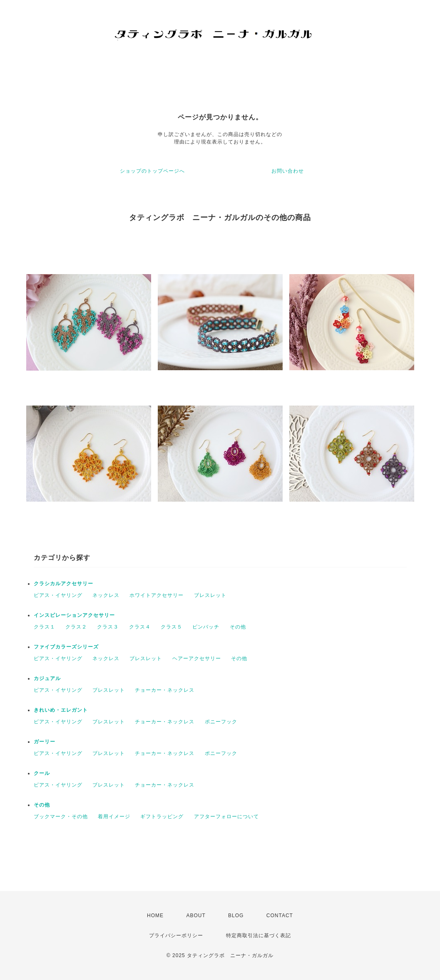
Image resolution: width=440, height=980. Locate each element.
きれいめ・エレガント (61, 710)
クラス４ (140, 627)
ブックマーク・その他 (61, 817)
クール (42, 773)
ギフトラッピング (162, 817)
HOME (155, 916)
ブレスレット (210, 595)
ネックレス (106, 595)
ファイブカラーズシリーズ (66, 647)
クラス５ (172, 627)
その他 (238, 627)
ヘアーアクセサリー (197, 658)
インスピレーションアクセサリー (74, 615)
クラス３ (108, 627)
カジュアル (47, 678)
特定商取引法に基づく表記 (259, 935)
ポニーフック (221, 722)
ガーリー (45, 742)
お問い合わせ (288, 171)
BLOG (236, 916)
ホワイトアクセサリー (157, 595)
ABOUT (196, 916)
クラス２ (76, 627)
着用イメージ (114, 817)
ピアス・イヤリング (58, 595)
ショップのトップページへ (152, 171)
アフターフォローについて (226, 817)
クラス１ (45, 627)
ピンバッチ (206, 627)
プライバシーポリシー (176, 935)
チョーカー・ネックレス (165, 690)
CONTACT (280, 916)
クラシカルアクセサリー (63, 584)
